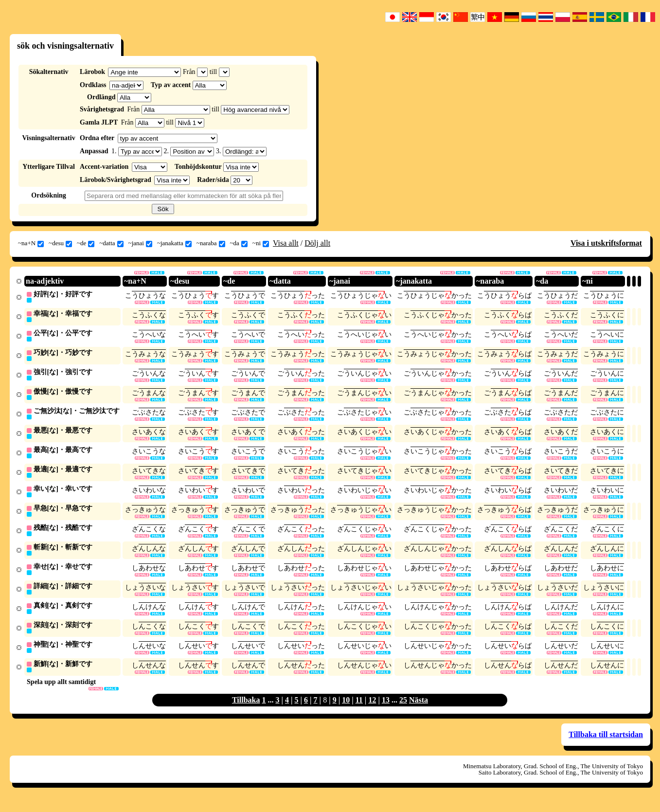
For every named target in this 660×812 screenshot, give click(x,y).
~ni (261, 243)
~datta (111, 243)
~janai (140, 243)
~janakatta (174, 243)
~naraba (211, 243)
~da (239, 243)
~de (86, 243)
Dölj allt (317, 243)
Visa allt (286, 243)
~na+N (31, 243)
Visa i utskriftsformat (606, 243)
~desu (60, 243)
